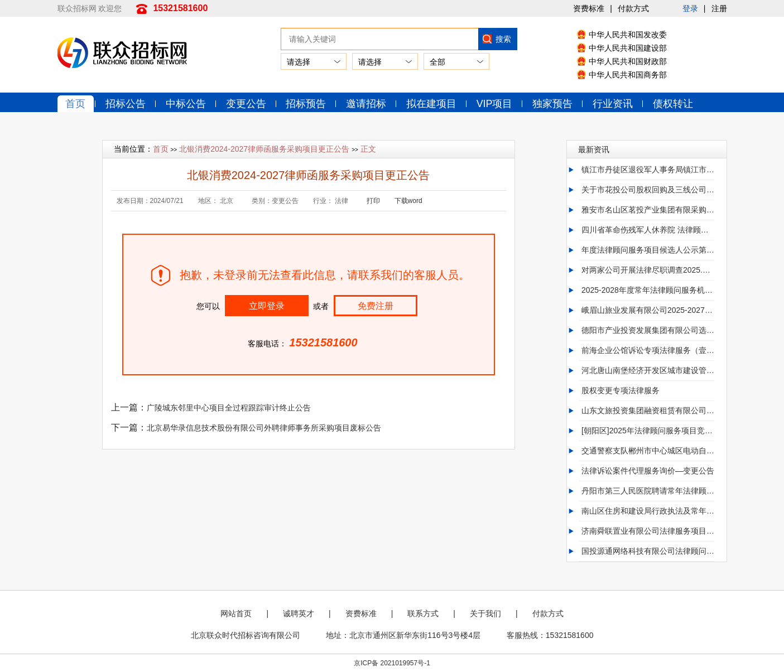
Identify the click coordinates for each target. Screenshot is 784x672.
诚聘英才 (299, 614)
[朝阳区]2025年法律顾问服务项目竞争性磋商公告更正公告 (648, 431)
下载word (408, 201)
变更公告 (247, 104)
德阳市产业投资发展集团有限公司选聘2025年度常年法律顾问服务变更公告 (648, 331)
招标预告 (307, 104)
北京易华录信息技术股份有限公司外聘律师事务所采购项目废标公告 (264, 428)
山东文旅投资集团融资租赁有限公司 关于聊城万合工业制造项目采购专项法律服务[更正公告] (648, 411)
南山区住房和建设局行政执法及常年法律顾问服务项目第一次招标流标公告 (648, 511)
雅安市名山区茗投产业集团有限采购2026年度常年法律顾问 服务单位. (648, 210)
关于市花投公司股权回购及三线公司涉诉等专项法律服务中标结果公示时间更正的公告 (648, 190)
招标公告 (126, 104)
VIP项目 (496, 104)
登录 (690, 8)
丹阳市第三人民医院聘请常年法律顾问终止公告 (648, 491)
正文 (368, 149)
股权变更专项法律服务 (621, 391)
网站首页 (236, 614)
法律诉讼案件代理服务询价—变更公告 (648, 471)
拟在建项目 (432, 104)
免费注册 (376, 306)
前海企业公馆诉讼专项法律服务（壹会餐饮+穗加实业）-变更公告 (648, 351)
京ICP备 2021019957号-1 (392, 663)
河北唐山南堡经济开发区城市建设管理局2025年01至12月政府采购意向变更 (648, 371)
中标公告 (186, 104)
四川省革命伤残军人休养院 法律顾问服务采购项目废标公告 (648, 230)
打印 (373, 201)
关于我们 (485, 614)
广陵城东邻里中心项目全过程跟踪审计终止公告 (229, 408)
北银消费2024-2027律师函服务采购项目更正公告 (264, 149)
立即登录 (267, 306)
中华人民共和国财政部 (628, 61)
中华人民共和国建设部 (628, 48)
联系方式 (423, 614)
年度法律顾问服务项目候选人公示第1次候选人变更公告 (648, 250)
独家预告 (554, 104)
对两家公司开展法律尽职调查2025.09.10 (648, 270)
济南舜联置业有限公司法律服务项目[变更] (648, 531)
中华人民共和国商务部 (628, 75)
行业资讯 (614, 104)
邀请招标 (367, 104)
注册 (719, 8)
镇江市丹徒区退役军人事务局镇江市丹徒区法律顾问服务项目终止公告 (648, 170)
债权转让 (675, 104)
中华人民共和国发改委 (628, 35)
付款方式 (633, 8)
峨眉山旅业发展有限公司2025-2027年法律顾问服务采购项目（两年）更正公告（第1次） (648, 311)
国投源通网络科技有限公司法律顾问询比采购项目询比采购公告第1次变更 (648, 552)
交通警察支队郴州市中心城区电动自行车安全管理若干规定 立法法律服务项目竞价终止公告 (648, 451)
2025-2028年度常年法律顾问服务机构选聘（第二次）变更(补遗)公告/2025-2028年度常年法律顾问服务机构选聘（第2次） (648, 291)
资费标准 (589, 8)
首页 (76, 104)
